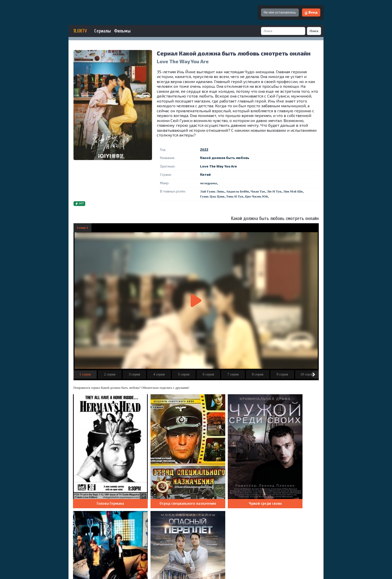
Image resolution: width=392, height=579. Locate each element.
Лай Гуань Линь (212, 191)
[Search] (283, 31)
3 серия (134, 374)
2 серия (110, 374)
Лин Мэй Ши (293, 191)
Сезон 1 (82, 228)
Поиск (314, 31)
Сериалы (102, 31)
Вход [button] (311, 12)
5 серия (184, 374)
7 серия (233, 374)
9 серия (282, 374)
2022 (204, 149)
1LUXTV (80, 31)
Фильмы (122, 31)
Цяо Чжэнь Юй (256, 196)
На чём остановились (280, 12)
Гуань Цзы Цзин (212, 196)
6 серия (208, 374)
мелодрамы (208, 183)
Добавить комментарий (295, 500)
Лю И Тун (274, 191)
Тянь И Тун (235, 196)
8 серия (258, 374)
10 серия (307, 374)
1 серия (85, 374)
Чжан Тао (258, 191)
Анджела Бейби (237, 191)
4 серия (159, 374)
